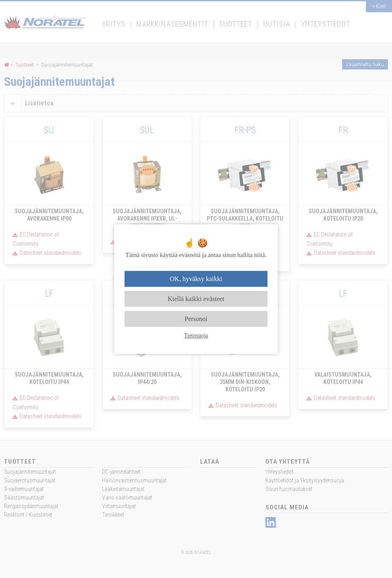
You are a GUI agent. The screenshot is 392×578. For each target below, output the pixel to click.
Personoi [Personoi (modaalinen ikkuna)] (196, 319)
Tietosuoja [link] (196, 336)
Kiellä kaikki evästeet (196, 299)
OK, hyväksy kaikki (196, 279)
